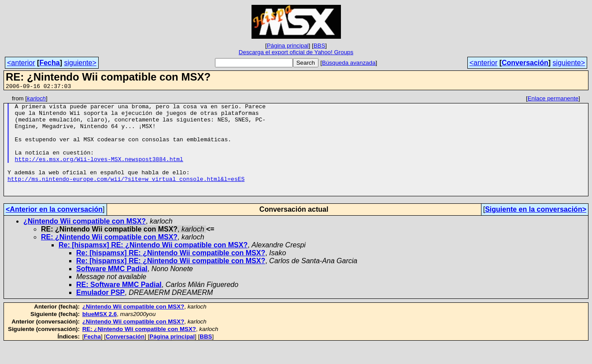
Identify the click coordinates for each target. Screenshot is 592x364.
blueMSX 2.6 (100, 334)
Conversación (525, 63)
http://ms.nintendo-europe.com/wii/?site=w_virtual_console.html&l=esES (126, 196)
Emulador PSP (100, 312)
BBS (320, 46)
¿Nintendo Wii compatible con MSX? (85, 241)
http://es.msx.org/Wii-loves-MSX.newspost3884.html (99, 172)
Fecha (49, 63)
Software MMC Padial (112, 289)
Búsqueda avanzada (349, 63)
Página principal (288, 46)
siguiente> (80, 63)
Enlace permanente (553, 100)
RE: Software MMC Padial (119, 304)
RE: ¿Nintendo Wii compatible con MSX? (109, 257)
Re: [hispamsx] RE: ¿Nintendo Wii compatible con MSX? (153, 265)
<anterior (21, 63)
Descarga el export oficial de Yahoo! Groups (296, 52)
